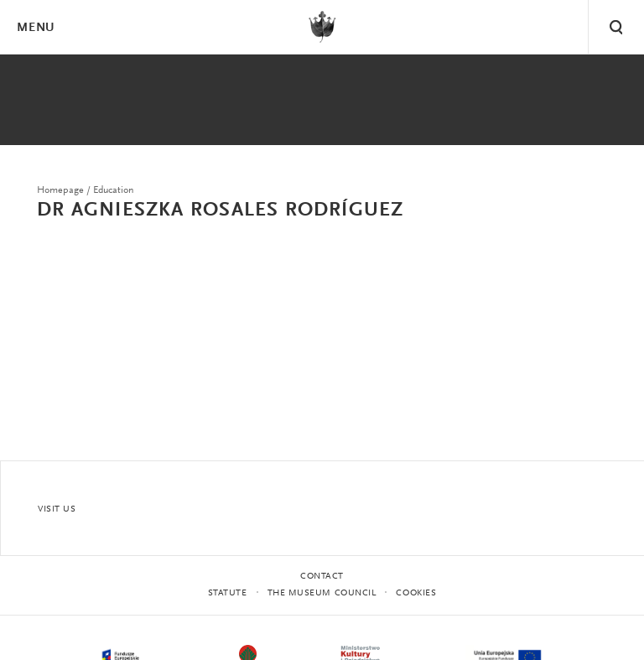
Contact (322, 577)
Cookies (416, 593)
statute (228, 593)
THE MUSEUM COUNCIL (322, 593)
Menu (35, 28)
